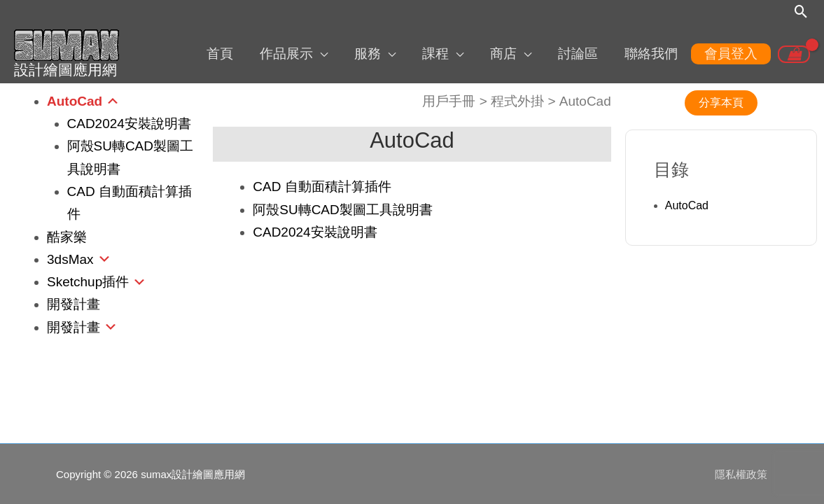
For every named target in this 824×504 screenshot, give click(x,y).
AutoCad (75, 100)
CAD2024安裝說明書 (129, 122)
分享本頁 (721, 101)
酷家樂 (67, 236)
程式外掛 (517, 100)
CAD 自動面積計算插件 (322, 186)
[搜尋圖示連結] (801, 12)
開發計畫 (74, 303)
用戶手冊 (449, 100)
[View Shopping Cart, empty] (794, 54)
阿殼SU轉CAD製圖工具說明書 (343, 208)
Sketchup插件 (88, 280)
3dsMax (70, 258)
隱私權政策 (742, 473)
